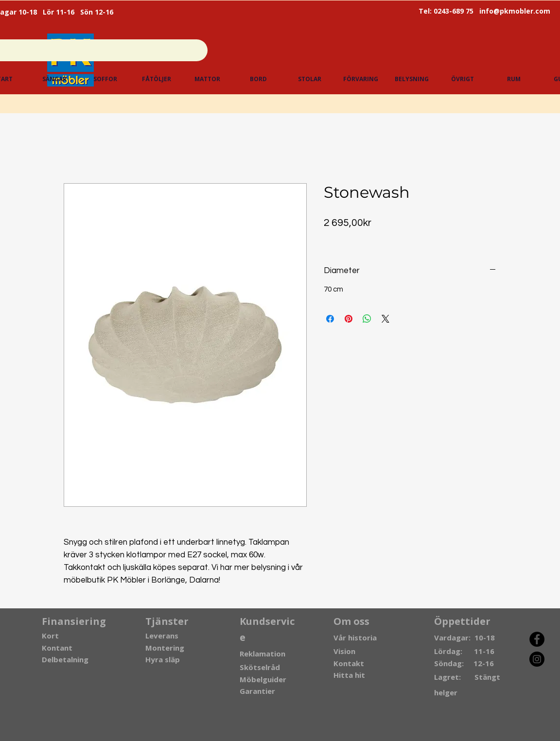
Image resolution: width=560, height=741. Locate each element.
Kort (50, 636)
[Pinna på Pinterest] (349, 319)
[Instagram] (537, 659)
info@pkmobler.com (515, 11)
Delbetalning (65, 659)
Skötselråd (260, 667)
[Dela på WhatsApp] (367, 319)
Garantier (257, 691)
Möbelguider (263, 679)
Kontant (57, 648)
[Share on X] (385, 319)
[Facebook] (537, 639)
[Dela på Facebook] (330, 319)
